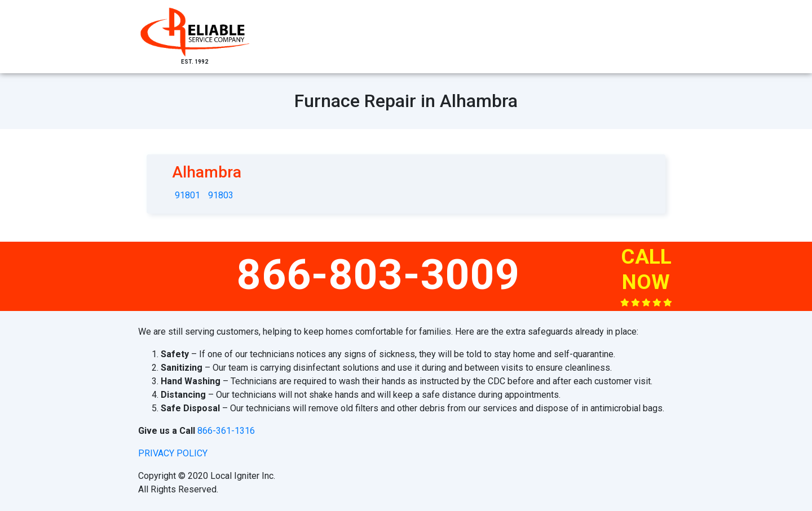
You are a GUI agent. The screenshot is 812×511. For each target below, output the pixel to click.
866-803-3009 (378, 274)
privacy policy (173, 453)
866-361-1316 (226, 431)
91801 (187, 195)
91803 (221, 195)
